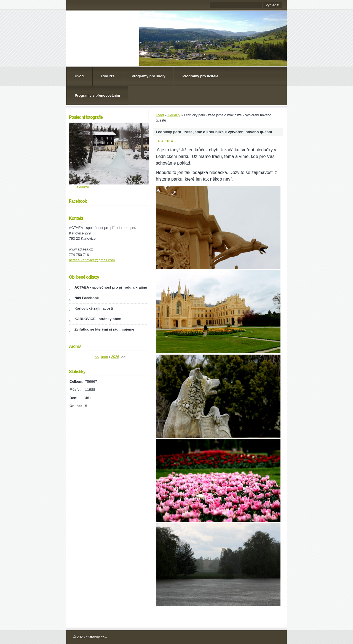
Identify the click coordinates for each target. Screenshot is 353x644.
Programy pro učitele (200, 76)
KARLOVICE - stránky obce (98, 319)
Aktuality (174, 115)
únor (105, 357)
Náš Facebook (87, 298)
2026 (115, 357)
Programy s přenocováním (97, 95)
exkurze (83, 187)
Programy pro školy (148, 76)
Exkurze (108, 76)
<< (97, 357)
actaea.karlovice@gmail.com (92, 260)
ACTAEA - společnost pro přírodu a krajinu (111, 287)
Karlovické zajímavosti (94, 308)
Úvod (79, 76)
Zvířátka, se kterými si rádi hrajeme (104, 329)
